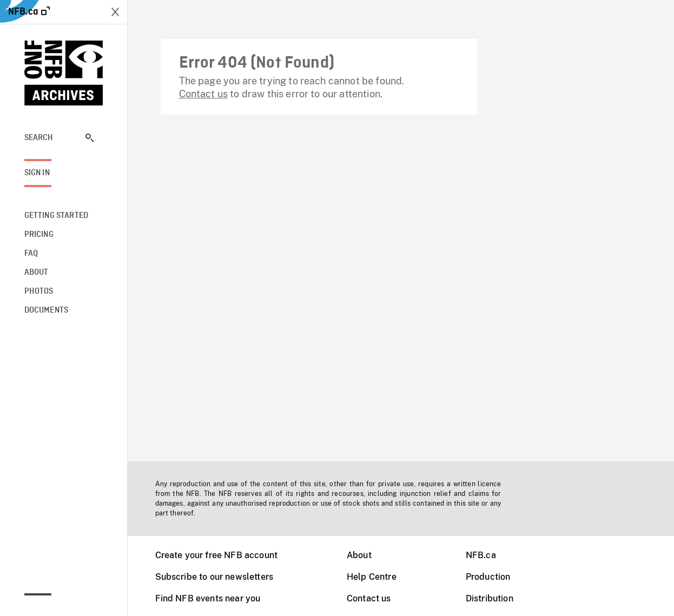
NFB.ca (481, 555)
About (359, 555)
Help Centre (372, 577)
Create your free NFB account (216, 555)
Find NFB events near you (208, 598)
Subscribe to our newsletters (214, 577)
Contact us (204, 94)
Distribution (490, 598)
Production (488, 577)
